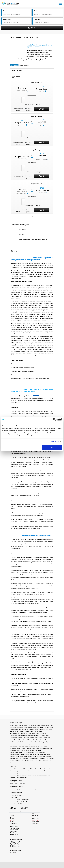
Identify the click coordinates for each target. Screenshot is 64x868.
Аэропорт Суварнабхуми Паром (18, 727)
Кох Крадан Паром (35, 736)
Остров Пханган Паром (16, 752)
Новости (12, 771)
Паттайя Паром (14, 754)
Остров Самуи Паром (29, 752)
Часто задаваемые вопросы (36, 771)
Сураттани (22, 88)
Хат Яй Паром (21, 761)
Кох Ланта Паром (14, 738)
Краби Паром (43, 744)
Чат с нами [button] (14, 798)
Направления (19, 769)
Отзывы (25, 771)
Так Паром (43, 759)
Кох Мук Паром (23, 740)
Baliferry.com (22, 783)
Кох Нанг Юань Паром (34, 740)
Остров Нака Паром (36, 750)
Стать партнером (26, 789)
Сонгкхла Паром (24, 759)
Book (42, 109)
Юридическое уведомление (17, 773)
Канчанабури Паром (41, 734)
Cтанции (37, 769)
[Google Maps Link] (11, 846)
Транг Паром (50, 759)
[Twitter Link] (15, 842)
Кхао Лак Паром (14, 746)
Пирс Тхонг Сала (22, 125)
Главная (12, 769)
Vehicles (21, 65)
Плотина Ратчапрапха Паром (27, 754)
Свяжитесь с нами (22, 777)
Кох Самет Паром (34, 742)
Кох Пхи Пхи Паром (23, 742)
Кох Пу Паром (13, 742)
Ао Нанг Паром (14, 725)
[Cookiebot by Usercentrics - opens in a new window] (54, 419)
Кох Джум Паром (25, 736)
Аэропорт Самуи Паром (47, 725)
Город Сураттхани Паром (45, 729)
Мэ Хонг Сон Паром (15, 748)
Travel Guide (47, 771)
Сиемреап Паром (14, 759)
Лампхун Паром (33, 746)
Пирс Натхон (42, 91)
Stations (26, 65)
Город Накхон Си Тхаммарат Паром (28, 729)
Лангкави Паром (42, 746)
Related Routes (14, 65)
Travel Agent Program (37, 789)
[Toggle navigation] (61, 3)
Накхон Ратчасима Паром (28, 748)
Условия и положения (31, 773)
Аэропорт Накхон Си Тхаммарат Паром (29, 725)
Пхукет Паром (23, 757)
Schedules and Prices (29, 769)
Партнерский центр (15, 789)
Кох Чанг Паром (14, 744)
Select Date (16, 77)
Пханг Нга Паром (14, 757)
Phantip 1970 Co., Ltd (36, 82)
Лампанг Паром (23, 746)
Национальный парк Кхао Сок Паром (20, 750)
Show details (55, 442)
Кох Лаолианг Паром (26, 738)
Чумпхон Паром (14, 763)
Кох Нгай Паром (45, 740)
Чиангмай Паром (39, 761)
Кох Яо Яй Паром (34, 744)
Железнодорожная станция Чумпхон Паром (30, 731)
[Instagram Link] (18, 842)
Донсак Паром (14, 731)
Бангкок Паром (14, 729)
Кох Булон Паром (14, 736)
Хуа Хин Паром (29, 761)
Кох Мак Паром (14, 740)
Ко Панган (36, 395)
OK (52, 447)
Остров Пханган (22, 123)
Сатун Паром (48, 757)
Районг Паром (40, 757)
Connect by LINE (16, 804)
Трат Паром (13, 761)
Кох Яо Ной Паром (24, 744)
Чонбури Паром (48, 761)
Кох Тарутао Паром (45, 742)
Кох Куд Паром (45, 736)
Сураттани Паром (34, 759)
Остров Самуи (42, 89)
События (47, 769)
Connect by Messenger (19, 800)
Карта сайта (13, 777)
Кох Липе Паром (47, 738)
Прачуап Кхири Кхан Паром (43, 754)
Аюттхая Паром (48, 727)
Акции (42, 769)
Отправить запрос (16, 795)
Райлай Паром (32, 757)
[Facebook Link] (11, 842)
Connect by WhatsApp (19, 802)
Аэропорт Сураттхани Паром (35, 727)
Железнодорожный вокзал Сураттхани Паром (22, 734)
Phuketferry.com (14, 783)
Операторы (19, 771)
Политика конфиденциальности (18, 775)
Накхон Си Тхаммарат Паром (43, 748)
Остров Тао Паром (41, 752)
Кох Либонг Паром (37, 738)
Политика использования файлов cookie (39, 775)
